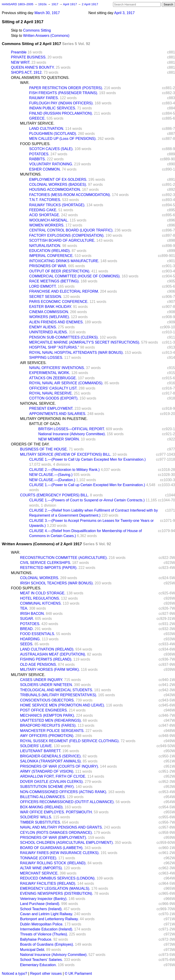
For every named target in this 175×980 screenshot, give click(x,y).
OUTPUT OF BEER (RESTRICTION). (60, 271)
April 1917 (70, 4)
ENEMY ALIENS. (43, 327)
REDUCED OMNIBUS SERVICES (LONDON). (58, 878)
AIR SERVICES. (33, 363)
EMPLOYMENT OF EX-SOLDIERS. (58, 180)
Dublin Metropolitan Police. (42, 924)
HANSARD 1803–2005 (18, 4)
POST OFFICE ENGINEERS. (44, 710)
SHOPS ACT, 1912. (27, 72)
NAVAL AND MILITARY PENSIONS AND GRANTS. (61, 827)
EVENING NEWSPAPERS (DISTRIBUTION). (57, 893)
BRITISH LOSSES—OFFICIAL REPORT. (72, 429)
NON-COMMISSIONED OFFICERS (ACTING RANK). (64, 792)
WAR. (25, 83)
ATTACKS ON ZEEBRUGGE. (53, 378)
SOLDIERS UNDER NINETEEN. (46, 685)
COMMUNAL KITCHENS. (41, 603)
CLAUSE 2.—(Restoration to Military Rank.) (64, 470)
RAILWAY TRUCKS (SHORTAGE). (57, 205)
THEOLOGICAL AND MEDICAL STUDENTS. (57, 690)
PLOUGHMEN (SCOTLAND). (53, 134)
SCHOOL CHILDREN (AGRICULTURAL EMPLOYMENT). (67, 843)
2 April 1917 (90, 4)
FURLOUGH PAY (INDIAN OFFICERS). (61, 103)
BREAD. (27, 629)
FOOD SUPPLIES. (35, 144)
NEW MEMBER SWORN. (59, 439)
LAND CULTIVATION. (47, 129)
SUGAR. (27, 619)
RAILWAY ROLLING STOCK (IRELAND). (53, 863)
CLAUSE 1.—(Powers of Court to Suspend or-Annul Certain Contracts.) (87, 500)
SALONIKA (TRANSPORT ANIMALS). (51, 761)
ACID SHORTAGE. (45, 215)
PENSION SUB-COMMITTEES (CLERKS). (64, 337)
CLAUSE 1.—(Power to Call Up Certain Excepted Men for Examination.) (87, 459)
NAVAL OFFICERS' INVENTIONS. (57, 368)
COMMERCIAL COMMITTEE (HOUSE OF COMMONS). (75, 276)
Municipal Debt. (33, 950)
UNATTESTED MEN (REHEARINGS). (51, 720)
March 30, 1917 (47, 13)
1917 (55, 4)
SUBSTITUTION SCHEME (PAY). (47, 787)
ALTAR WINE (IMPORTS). (41, 868)
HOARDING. (30, 639)
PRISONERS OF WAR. (48, 266)
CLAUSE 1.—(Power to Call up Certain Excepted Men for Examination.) (87, 485)
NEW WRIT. (21, 62)
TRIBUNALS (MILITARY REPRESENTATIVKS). (59, 695)
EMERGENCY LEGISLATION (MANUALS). (55, 888)
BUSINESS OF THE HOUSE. (44, 449)
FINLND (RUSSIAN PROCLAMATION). (61, 113)
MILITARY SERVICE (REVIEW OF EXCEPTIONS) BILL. (66, 454)
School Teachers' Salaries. (41, 960)
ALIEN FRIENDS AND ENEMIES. (56, 322)
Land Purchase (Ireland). (40, 904)
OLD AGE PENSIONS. (39, 665)
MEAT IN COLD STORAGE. (43, 593)
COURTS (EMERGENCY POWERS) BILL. (55, 495)
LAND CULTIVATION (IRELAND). (47, 649)
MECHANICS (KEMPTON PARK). (48, 715)
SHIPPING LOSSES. (46, 358)
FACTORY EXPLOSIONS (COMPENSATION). (67, 235)
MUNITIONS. (31, 174)
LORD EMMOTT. (43, 286)
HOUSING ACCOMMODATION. (55, 190)
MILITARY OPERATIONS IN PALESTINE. (54, 419)
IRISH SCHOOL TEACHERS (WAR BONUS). (57, 583)
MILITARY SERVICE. (37, 123)
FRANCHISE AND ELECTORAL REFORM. (64, 291)
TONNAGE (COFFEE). (39, 858)
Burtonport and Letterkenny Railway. (49, 919)
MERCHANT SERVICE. (39, 873)
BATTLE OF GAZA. (45, 424)
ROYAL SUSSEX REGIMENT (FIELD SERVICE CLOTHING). (70, 741)
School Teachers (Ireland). (41, 909)
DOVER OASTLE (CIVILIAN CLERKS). (52, 782)
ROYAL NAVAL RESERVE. (51, 393)
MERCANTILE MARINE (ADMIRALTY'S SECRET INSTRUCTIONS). (85, 342)
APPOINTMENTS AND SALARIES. (58, 414)
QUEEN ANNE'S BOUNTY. (33, 67)
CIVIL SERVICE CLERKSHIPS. (46, 563)
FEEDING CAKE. (43, 210)
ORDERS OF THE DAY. (30, 444)
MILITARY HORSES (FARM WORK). (50, 670)
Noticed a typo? (14, 974)
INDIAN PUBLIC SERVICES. (53, 108)
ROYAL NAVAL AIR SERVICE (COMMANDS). (66, 383)
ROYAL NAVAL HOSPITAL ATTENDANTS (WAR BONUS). (76, 353)
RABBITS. (37, 159)
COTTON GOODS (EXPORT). (54, 398)
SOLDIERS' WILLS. (36, 817)
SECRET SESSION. (46, 297)
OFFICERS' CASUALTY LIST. (53, 388)
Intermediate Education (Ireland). (47, 929)
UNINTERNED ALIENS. (49, 332)
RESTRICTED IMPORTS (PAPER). (49, 568)
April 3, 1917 (124, 13)
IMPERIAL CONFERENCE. (51, 256)
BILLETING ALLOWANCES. (43, 797)
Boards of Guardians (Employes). (47, 944)
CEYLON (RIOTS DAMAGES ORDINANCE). (56, 833)
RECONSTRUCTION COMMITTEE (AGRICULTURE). (64, 558)
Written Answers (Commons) (46, 36)
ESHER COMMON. (45, 169)
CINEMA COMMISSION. (49, 312)
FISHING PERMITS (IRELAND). (46, 659)
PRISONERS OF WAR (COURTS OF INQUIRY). (59, 766)
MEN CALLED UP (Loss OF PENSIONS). (63, 139)
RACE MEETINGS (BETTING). (54, 281)
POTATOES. (39, 154)
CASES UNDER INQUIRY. (42, 680)
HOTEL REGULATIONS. (40, 598)
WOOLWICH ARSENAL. (49, 220)
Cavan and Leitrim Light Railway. (47, 914)
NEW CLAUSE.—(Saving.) (51, 475)
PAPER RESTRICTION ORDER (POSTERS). (66, 88)
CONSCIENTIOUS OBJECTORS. (47, 700)
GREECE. (37, 118)
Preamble (19, 52)
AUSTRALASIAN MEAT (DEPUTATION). (53, 654)
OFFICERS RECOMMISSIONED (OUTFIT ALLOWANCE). (67, 802)
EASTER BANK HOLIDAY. (51, 307)
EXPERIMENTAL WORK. (50, 373)
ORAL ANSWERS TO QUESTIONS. (40, 78)
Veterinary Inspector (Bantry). (44, 899)
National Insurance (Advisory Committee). (72, 434)
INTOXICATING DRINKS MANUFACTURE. (64, 261)
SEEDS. (27, 644)
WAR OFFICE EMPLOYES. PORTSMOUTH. (56, 812)
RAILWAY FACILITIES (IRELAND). (48, 883)
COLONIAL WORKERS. (40, 578)
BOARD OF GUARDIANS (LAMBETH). (52, 848)
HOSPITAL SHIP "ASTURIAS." (54, 347)
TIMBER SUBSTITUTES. (41, 822)
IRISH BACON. (32, 614)
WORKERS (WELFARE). (50, 317)
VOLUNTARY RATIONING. (51, 164)
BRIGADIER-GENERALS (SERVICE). (51, 756)
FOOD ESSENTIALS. (38, 634)
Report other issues (46, 974)
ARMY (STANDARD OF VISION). (47, 771)
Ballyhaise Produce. (36, 939)
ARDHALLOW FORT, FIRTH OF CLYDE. (53, 776)
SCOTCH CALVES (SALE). (51, 149)
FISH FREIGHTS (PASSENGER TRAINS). (64, 93)
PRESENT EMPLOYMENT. (51, 408)
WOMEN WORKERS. (47, 225)
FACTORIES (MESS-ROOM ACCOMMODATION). (70, 195)
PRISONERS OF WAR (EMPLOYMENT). (54, 838)
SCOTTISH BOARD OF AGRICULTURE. (62, 240)
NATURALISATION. (45, 246)
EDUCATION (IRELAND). (50, 251)
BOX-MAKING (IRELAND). (42, 807)
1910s (43, 4)
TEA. (24, 608)
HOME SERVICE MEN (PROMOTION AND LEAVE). (63, 705)
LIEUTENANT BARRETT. (41, 751)
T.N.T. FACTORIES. (45, 200)
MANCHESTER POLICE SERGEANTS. (52, 731)
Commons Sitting (37, 30)
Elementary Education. (38, 965)
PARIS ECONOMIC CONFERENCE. (59, 302)
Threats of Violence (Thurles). (44, 934)
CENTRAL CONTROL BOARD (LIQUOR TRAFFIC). (71, 230)
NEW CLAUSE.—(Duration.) (52, 480)
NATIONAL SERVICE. (38, 403)
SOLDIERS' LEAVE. (36, 746)
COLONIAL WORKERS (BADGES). (58, 185)
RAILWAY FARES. (44, 98)
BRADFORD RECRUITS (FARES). (48, 725)
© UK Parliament (78, 974)
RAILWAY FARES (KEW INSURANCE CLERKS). (60, 853)
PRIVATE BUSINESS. (29, 57)
